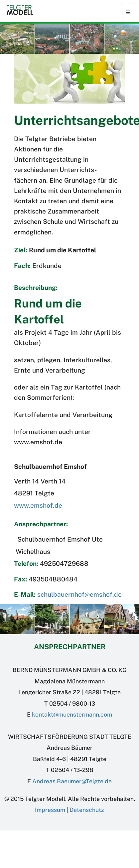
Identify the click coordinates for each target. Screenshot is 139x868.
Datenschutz (87, 810)
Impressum (50, 810)
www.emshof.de (38, 505)
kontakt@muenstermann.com (72, 714)
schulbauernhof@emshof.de (79, 594)
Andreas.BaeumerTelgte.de (72, 781)
